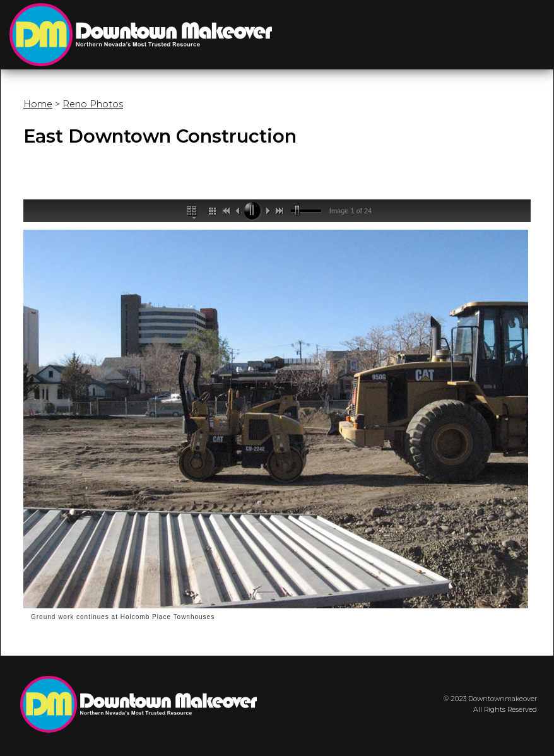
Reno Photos (93, 104)
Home (38, 104)
